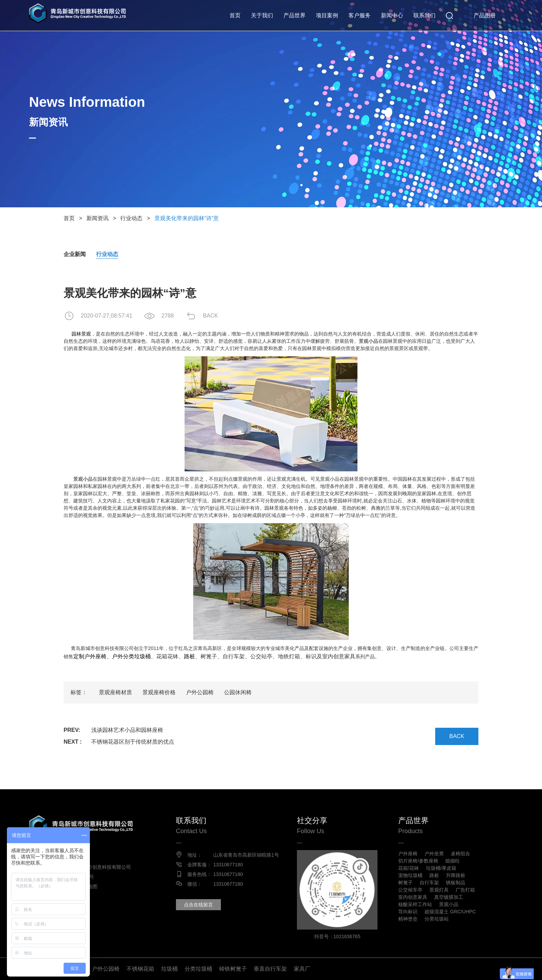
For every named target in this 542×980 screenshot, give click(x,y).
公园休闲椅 (238, 692)
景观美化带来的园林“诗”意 (187, 218)
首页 (235, 15)
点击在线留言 (198, 905)
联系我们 (424, 15)
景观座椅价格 (159, 692)
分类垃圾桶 (198, 969)
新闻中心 (392, 15)
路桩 (189, 656)
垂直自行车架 (270, 969)
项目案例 (327, 15)
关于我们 (262, 15)
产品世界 (295, 15)
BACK (211, 316)
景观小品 (368, 341)
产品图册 (485, 15)
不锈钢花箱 (140, 969)
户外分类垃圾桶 (131, 656)
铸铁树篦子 (233, 969)
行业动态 (131, 218)
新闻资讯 (97, 218)
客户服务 (359, 15)
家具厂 (302, 969)
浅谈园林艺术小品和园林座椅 (127, 730)
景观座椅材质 (115, 692)
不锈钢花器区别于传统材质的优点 (133, 742)
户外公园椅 (200, 692)
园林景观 (81, 334)
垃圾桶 (169, 969)
